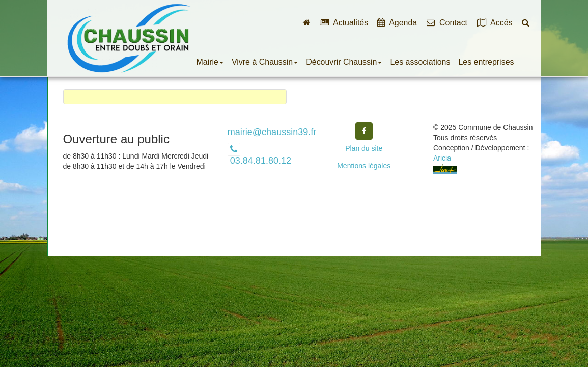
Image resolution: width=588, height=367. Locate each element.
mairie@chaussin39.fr (272, 132)
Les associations (420, 62)
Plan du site (364, 148)
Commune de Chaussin (128, 38)
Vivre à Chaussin (265, 62)
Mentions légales (364, 166)
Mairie (210, 62)
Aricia (442, 158)
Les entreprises (486, 62)
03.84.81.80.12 (259, 161)
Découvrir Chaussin (344, 62)
